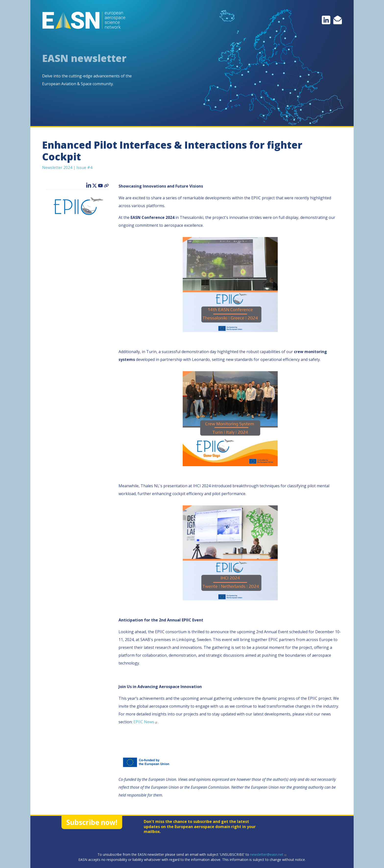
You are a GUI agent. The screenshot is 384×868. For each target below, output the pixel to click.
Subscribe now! (92, 822)
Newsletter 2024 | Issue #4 (67, 167)
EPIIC (146, 722)
